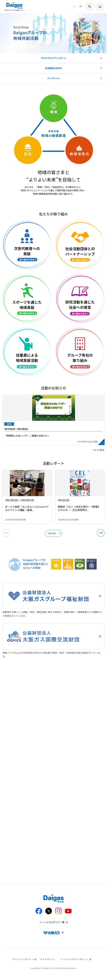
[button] (101, 533)
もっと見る (99, 450)
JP (81, 7)
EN (74, 7)
